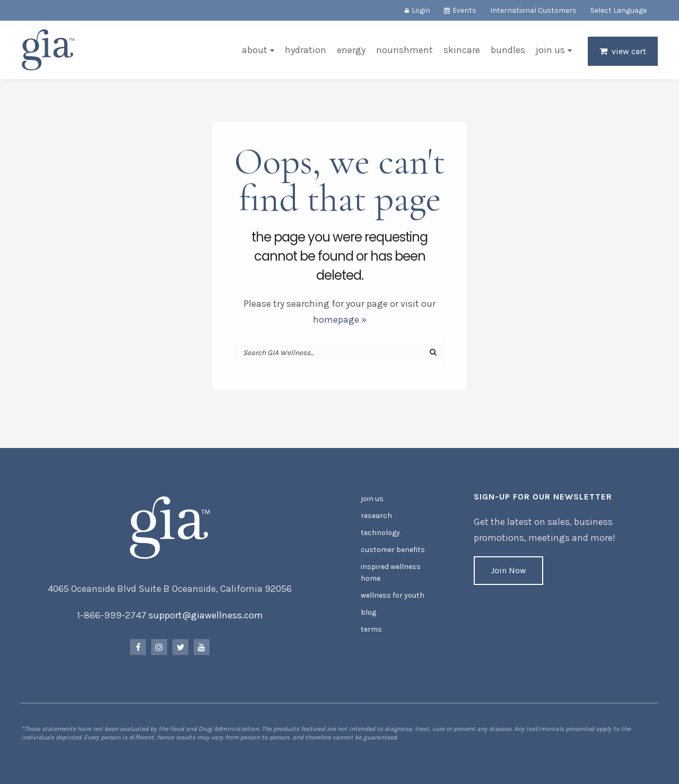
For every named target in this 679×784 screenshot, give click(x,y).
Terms (371, 629)
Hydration (306, 50)
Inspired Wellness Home (391, 572)
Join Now (508, 570)
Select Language (619, 10)
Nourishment (404, 50)
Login (421, 10)
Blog (368, 612)
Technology (380, 533)
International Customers (533, 10)
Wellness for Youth (393, 595)
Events (464, 10)
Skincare (462, 50)
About (255, 50)
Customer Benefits (393, 550)
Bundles (508, 50)
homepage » (340, 320)
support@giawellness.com (206, 615)
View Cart (629, 51)
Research (376, 516)
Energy (351, 50)
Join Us (550, 50)
